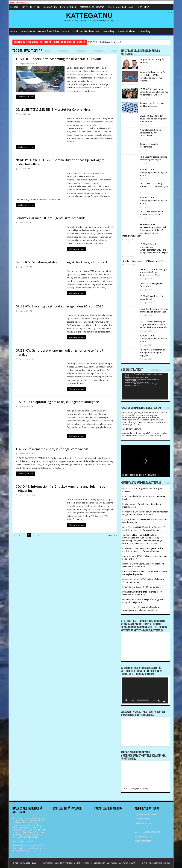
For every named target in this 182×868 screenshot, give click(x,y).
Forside (14, 31)
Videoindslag (144, 31)
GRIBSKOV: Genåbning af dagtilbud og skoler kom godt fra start (61, 262)
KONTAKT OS (50, 7)
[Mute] (159, 700)
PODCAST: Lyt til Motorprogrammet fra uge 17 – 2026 (153, 339)
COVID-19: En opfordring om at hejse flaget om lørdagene (57, 402)
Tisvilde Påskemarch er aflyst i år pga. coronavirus (52, 449)
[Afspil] (126, 700)
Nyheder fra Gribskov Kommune (54, 31)
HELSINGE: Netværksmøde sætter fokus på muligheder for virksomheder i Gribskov (154, 92)
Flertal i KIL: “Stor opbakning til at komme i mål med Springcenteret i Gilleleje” (154, 272)
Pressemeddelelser (126, 31)
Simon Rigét (128, 587)
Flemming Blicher (130, 600)
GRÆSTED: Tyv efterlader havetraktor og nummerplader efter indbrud (153, 119)
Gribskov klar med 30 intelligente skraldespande (51, 218)
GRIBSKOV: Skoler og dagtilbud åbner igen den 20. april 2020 (59, 306)
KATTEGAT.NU (89, 15)
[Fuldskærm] (164, 700)
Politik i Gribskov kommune (86, 31)
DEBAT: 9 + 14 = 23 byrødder (148, 587)
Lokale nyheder (28, 31)
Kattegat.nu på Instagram (92, 7)
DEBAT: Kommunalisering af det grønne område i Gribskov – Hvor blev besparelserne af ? (153, 325)
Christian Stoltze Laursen (133, 571)
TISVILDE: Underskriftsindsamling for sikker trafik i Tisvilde (59, 59)
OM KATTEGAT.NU (31, 7)
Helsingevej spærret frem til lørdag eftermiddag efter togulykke (152, 353)
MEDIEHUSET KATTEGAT (120, 7)
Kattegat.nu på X (68, 7)
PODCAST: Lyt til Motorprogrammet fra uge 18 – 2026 (153, 201)
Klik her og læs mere (25, 97)
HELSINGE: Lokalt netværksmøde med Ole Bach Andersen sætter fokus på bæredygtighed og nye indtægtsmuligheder (144, 230)
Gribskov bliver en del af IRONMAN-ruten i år (143, 261)
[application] (145, 386)
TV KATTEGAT (143, 7)
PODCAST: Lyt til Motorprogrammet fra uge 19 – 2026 (153, 172)
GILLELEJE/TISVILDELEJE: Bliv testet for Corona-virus (53, 110)
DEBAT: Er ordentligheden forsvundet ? (104, 42)
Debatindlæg (108, 31)
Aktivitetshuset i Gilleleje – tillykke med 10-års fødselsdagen (151, 133)
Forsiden (14, 7)
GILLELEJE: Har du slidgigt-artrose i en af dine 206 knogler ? (154, 187)
